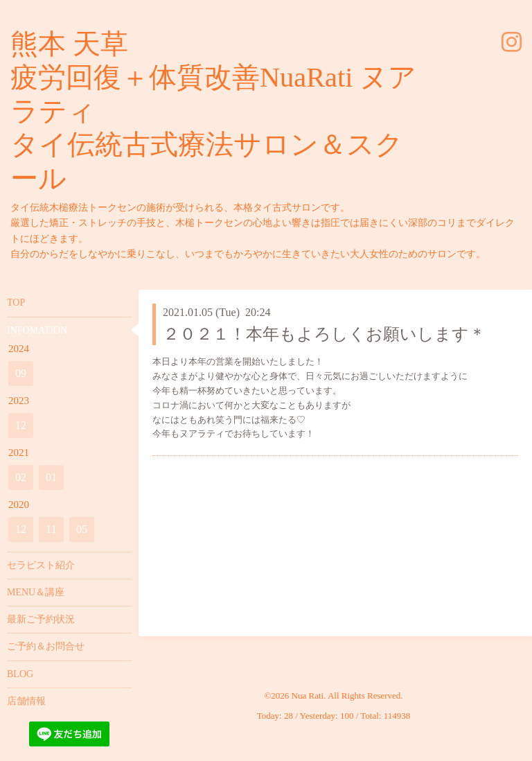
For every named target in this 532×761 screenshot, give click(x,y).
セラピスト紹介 (41, 565)
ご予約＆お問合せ (46, 646)
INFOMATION (37, 330)
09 (21, 373)
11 (51, 529)
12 (21, 425)
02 (21, 477)
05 (82, 529)
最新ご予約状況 (41, 619)
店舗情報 (26, 701)
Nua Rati (308, 696)
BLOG (20, 674)
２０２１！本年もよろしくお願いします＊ (324, 334)
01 (51, 477)
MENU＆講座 (36, 592)
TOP (16, 303)
